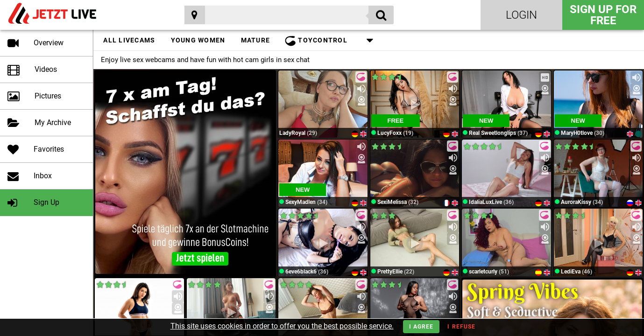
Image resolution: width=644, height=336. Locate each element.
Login (521, 15)
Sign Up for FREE (603, 15)
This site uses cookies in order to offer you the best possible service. (282, 326)
